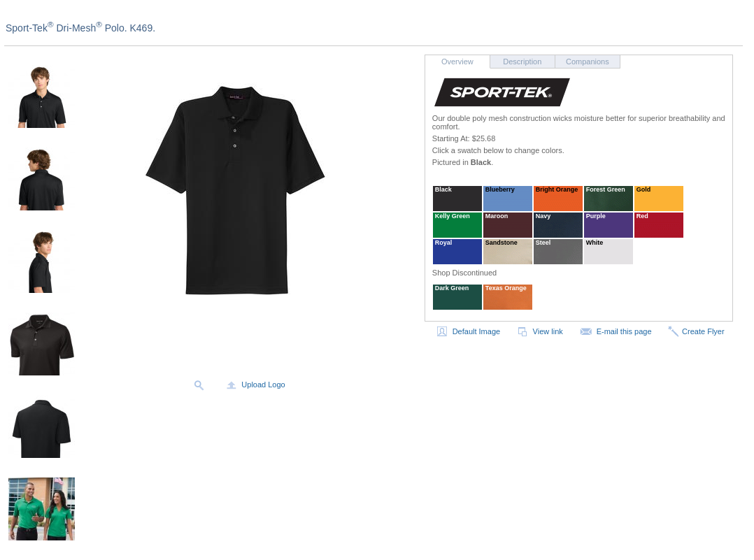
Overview (457, 62)
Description (522, 62)
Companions (588, 62)
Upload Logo (255, 385)
